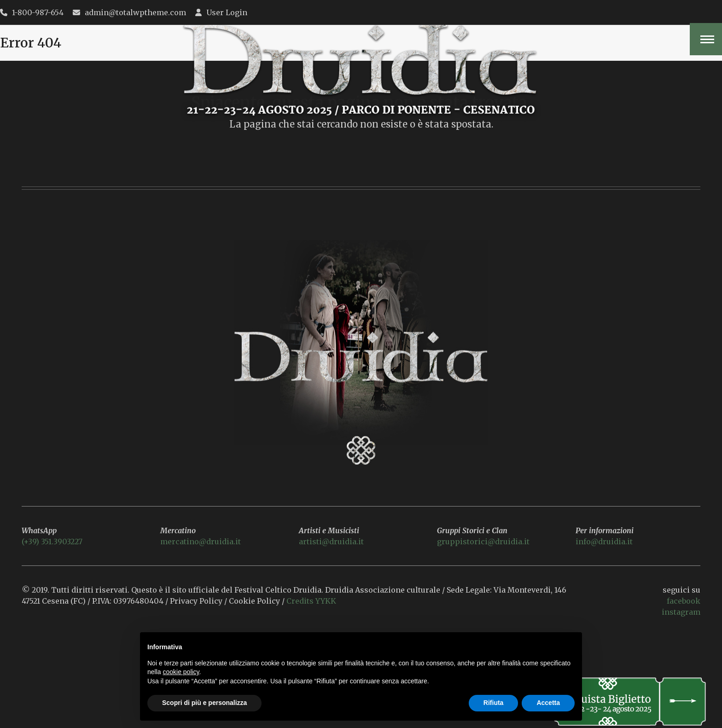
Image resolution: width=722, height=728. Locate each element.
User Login (227, 12)
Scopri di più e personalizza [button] (204, 703)
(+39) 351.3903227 (52, 542)
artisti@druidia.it (331, 542)
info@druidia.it (604, 542)
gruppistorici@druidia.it (483, 542)
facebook (684, 601)
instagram (681, 612)
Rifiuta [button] (494, 703)
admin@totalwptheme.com (135, 12)
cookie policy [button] (181, 672)
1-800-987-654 (38, 12)
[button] (706, 39)
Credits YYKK (312, 601)
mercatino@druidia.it (201, 542)
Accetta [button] (548, 703)
